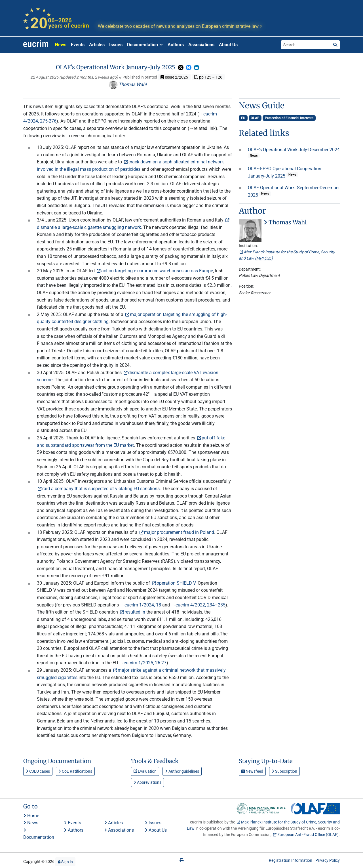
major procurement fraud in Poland (179, 532)
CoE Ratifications (75, 771)
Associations (201, 45)
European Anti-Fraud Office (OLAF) (308, 835)
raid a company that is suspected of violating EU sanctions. (102, 489)
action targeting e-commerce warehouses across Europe (157, 271)
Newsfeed (252, 771)
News (61, 45)
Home (31, 816)
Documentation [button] (145, 45)
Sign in (65, 862)
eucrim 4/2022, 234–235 (201, 605)
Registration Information (291, 860)
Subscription (284, 771)
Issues (116, 45)
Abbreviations (147, 782)
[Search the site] (306, 45)
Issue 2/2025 (174, 77)
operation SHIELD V (176, 583)
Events (78, 45)
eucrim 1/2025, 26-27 (145, 663)
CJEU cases (38, 771)
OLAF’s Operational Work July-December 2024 (294, 150)
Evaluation (145, 771)
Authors (176, 45)
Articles (97, 45)
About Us (228, 45)
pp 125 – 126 (208, 77)
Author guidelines (182, 771)
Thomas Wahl (128, 84)
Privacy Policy (328, 860)
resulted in (135, 612)
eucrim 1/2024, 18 (143, 605)
